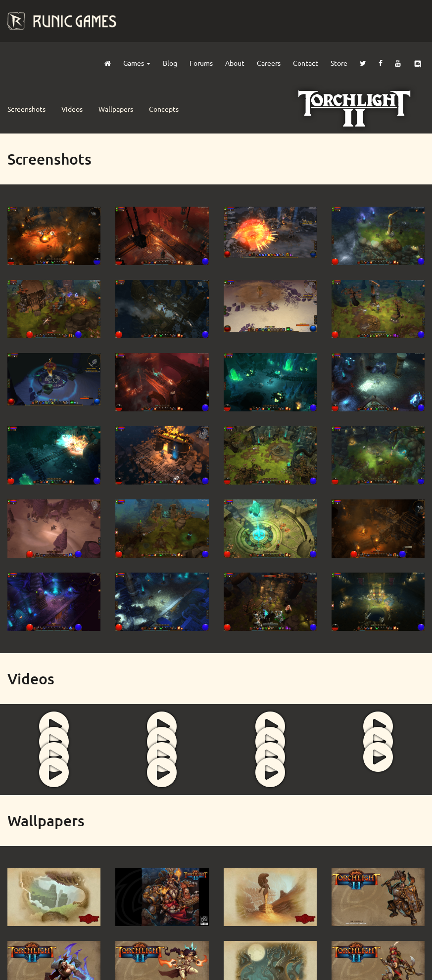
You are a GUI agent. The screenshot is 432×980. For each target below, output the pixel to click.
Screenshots (26, 109)
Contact (306, 63)
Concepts (164, 109)
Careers (269, 63)
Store (339, 63)
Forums (201, 63)
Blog (170, 63)
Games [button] (137, 63)
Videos (72, 109)
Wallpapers (116, 109)
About (235, 63)
